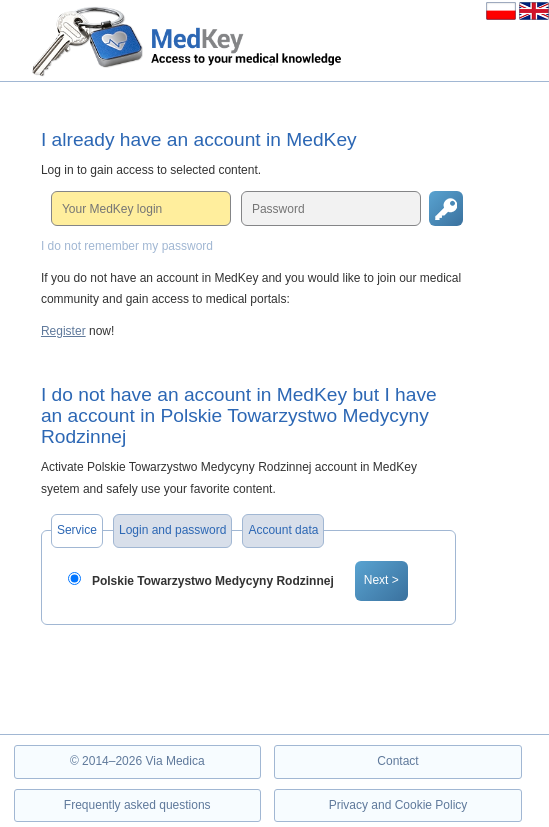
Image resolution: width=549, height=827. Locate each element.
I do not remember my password (127, 246)
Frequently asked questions (137, 805)
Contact (397, 761)
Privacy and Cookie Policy (398, 805)
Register (63, 331)
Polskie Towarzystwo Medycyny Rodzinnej (213, 581)
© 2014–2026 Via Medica (137, 761)
